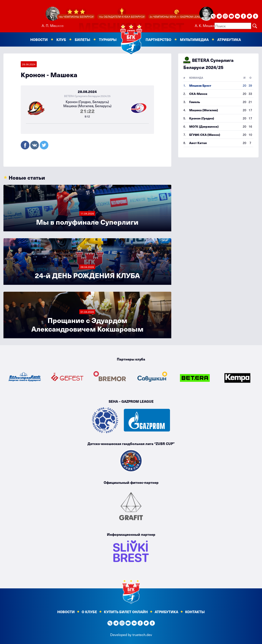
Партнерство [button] (158, 39)
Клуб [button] (61, 39)
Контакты (195, 612)
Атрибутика (229, 39)
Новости (66, 612)
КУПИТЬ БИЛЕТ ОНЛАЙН (126, 612)
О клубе (89, 612)
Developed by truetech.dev (131, 635)
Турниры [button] (108, 39)
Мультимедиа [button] (194, 39)
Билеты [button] (83, 39)
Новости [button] (39, 39)
